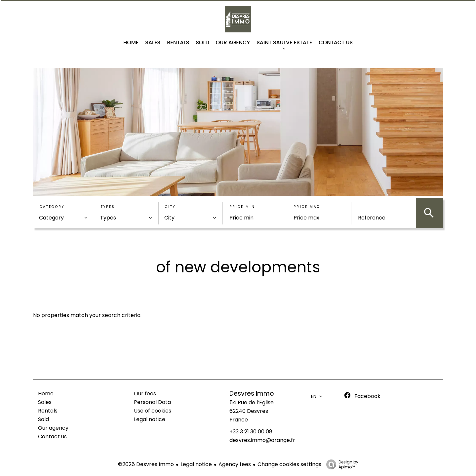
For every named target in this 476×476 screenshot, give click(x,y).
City (170, 207)
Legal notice (196, 464)
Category (52, 207)
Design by (341, 464)
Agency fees (235, 464)
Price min (242, 207)
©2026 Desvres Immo (146, 464)
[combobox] (63, 218)
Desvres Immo (252, 394)
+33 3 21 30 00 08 (251, 432)
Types (108, 207)
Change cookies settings (289, 464)
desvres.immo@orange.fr (262, 440)
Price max (307, 207)
